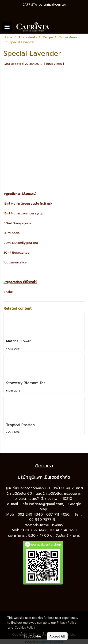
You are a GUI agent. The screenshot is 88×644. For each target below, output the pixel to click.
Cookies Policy (25, 627)
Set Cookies (33, 636)
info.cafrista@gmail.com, (44, 504)
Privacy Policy (66, 622)
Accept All (57, 636)
